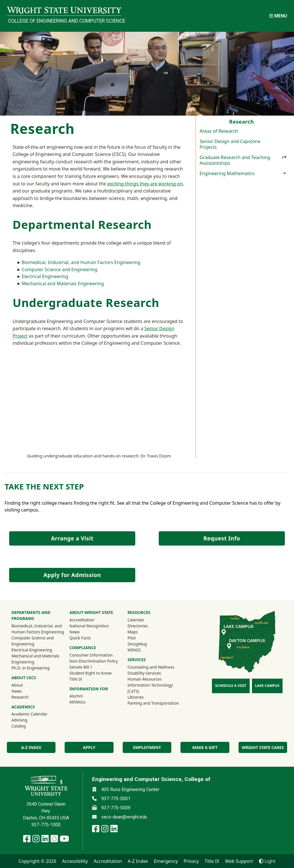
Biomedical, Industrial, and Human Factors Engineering (81, 262)
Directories (138, 626)
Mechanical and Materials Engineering (63, 284)
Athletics (85, 702)
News (17, 691)
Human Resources (145, 679)
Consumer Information (91, 655)
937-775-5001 (116, 799)
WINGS (134, 650)
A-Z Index (138, 861)
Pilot (132, 638)
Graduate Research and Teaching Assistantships (243, 160)
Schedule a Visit (231, 686)
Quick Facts (80, 638)
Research (20, 697)
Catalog (19, 726)
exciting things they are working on (145, 184)
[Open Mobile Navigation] (278, 16)
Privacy (191, 861)
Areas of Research (219, 131)
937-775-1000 (46, 825)
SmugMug (145, 644)
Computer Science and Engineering (59, 269)
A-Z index (31, 747)
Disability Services (144, 673)
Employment (147, 747)
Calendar (136, 620)
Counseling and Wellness (151, 667)
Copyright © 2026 (37, 861)
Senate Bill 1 (81, 667)
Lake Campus (267, 686)
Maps (133, 632)
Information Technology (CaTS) (150, 688)
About (17, 685)
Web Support (239, 861)
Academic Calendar (29, 714)
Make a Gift (205, 747)
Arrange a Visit (72, 538)
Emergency (166, 861)
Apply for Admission (72, 575)
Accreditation (82, 620)
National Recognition (89, 626)
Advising (19, 720)
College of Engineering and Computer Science (65, 21)
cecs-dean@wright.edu (124, 817)
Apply (89, 747)
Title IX (76, 679)
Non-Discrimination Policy (94, 661)
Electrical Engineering (45, 276)
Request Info (222, 538)
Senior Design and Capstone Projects (230, 144)
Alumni (84, 696)
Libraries (136, 697)
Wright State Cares (263, 747)
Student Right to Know (91, 673)
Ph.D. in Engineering (31, 668)
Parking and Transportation (153, 703)
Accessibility (75, 861)
